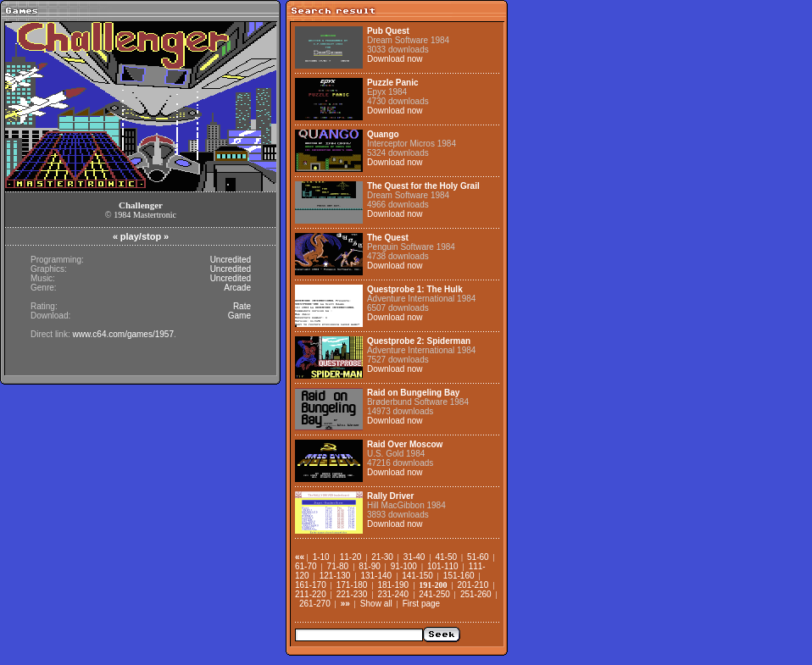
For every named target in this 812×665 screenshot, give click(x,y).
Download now (395, 59)
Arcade (237, 288)
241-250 (434, 594)
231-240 (393, 594)
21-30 (382, 557)
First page (421, 604)
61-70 (306, 566)
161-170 (311, 585)
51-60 (478, 557)
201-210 (473, 585)
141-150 (417, 576)
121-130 (335, 576)
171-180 (352, 585)
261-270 (315, 604)
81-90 (370, 566)
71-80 (338, 566)
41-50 (446, 557)
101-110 (443, 566)
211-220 (311, 594)
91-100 (404, 566)
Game (239, 316)
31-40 (414, 557)
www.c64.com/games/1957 (123, 334)
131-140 (376, 576)
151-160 (459, 576)
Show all (376, 604)
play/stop (141, 236)
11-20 (351, 557)
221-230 (352, 594)
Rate (242, 306)
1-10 (321, 557)
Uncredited (231, 260)
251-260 (476, 594)
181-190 (393, 585)
